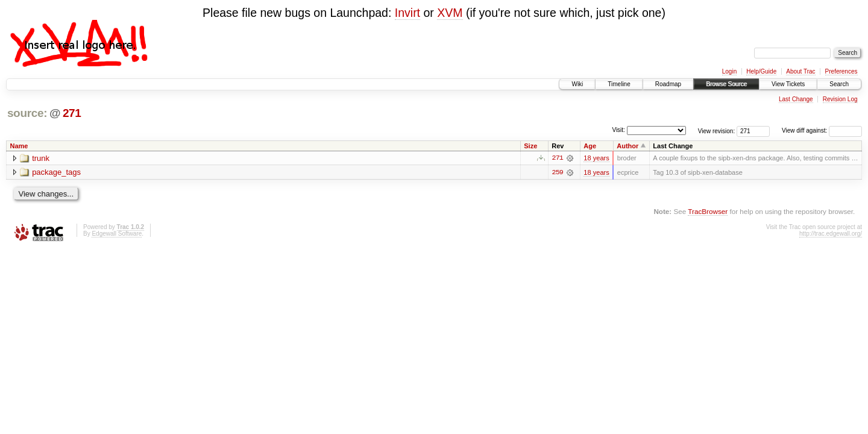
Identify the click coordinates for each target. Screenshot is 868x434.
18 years (596, 158)
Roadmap (668, 84)
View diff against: (822, 131)
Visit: (618, 130)
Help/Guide (761, 71)
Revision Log (840, 99)
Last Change (796, 99)
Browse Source (726, 84)
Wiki (577, 84)
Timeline (619, 84)
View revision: (717, 131)
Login (729, 71)
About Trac (800, 71)
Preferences (841, 71)
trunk (41, 158)
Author (627, 146)
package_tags (56, 173)
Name (19, 146)
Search (839, 84)
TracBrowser (708, 211)
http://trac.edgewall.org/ (831, 234)
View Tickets (788, 84)
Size (530, 146)
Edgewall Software (117, 234)
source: (27, 113)
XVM (450, 13)
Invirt (407, 13)
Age (590, 146)
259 (558, 172)
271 (72, 113)
